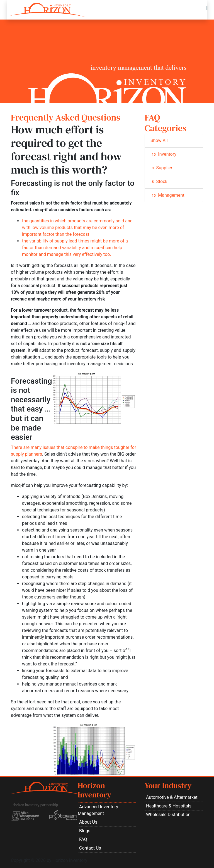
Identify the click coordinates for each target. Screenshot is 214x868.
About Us (88, 822)
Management (167, 195)
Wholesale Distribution (168, 815)
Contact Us (90, 848)
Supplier (161, 168)
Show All (159, 140)
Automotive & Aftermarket (172, 797)
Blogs (85, 831)
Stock (159, 182)
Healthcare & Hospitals (169, 806)
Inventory (163, 154)
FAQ (83, 839)
